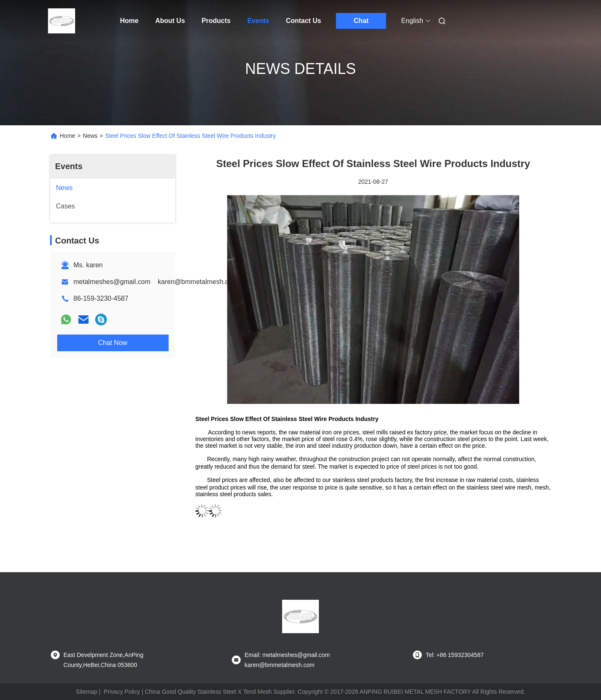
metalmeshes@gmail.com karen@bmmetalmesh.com (156, 282)
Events (258, 21)
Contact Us (303, 21)
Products (216, 21)
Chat (361, 21)
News (90, 136)
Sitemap (87, 692)
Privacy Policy (122, 692)
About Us (170, 21)
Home (129, 21)
